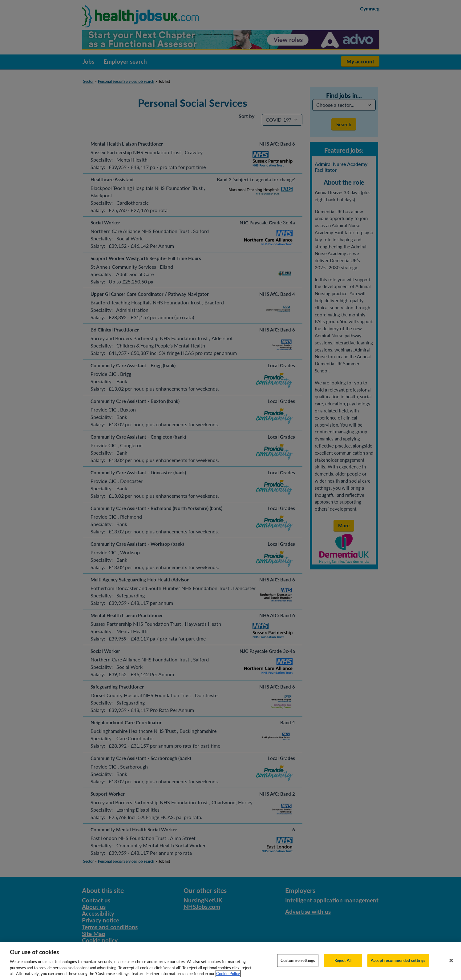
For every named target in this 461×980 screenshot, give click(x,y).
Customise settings (298, 968)
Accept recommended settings (398, 968)
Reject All (343, 968)
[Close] (451, 969)
